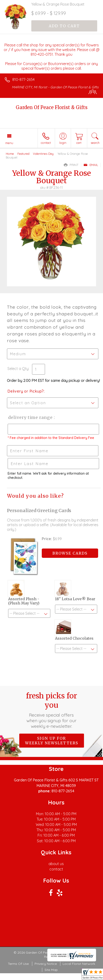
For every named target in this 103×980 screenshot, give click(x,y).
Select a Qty (18, 369)
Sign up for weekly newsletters (52, 741)
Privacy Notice (46, 964)
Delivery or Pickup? (26, 391)
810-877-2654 (23, 79)
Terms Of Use (18, 964)
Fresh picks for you (51, 710)
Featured (23, 154)
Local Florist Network (79, 964)
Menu (9, 143)
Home (10, 154)
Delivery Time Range (30, 417)
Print (71, 165)
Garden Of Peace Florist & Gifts (52, 107)
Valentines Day (43, 154)
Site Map (51, 970)
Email (91, 165)
